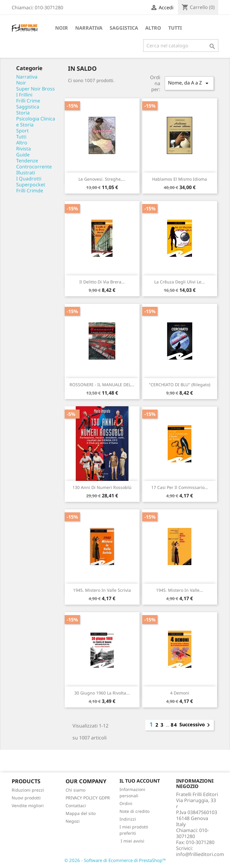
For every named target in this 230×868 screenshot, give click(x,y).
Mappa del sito (81, 813)
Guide (23, 155)
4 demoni (180, 693)
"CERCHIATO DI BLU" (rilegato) (180, 385)
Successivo (196, 725)
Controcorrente (34, 167)
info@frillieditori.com (200, 854)
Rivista (24, 149)
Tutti (175, 28)
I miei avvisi (132, 841)
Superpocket (31, 185)
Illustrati (26, 173)
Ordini (126, 803)
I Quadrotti (29, 179)
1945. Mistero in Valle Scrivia (102, 590)
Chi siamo (75, 790)
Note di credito (134, 811)
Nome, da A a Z (189, 83)
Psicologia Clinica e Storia (36, 122)
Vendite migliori (28, 806)
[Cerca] (181, 46)
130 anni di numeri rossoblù (102, 487)
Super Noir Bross (35, 89)
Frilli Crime (28, 101)
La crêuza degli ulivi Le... (180, 282)
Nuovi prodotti (26, 798)
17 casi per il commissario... (180, 487)
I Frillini (24, 95)
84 (174, 725)
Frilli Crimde (30, 191)
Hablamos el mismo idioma (180, 179)
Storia (23, 113)
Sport (22, 131)
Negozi (73, 821)
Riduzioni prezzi (28, 790)
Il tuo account (140, 781)
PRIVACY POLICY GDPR (88, 798)
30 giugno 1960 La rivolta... (102, 693)
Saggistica (124, 28)
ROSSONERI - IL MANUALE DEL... (102, 385)
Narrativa (89, 28)
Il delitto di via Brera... (102, 282)
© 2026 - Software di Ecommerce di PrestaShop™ (115, 860)
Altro (153, 28)
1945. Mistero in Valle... (180, 590)
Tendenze (27, 161)
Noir (62, 28)
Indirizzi (128, 819)
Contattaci (76, 806)
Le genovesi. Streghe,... (102, 179)
